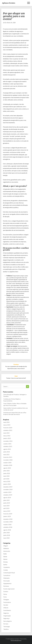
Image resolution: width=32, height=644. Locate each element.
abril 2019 (6, 508)
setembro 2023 (8, 430)
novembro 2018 (8, 522)
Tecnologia (7, 627)
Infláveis (6, 608)
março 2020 (7, 481)
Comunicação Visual (9, 573)
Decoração (7, 581)
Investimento (7, 610)
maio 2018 (6, 538)
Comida (6, 570)
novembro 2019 (8, 489)
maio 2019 (6, 506)
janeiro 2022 (7, 438)
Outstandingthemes (16, 641)
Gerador (6, 605)
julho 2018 (6, 533)
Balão (5, 554)
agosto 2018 (7, 530)
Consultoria (7, 575)
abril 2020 (6, 479)
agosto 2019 (7, 498)
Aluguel (6, 546)
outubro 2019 (7, 492)
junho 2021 (7, 452)
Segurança (6, 618)
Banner (5, 559)
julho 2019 (6, 500)
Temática (6, 629)
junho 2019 (7, 503)
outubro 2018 (7, 525)
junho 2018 (7, 535)
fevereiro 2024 (8, 428)
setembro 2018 (8, 527)
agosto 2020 (7, 468)
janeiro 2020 (7, 484)
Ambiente (6, 548)
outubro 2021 (7, 444)
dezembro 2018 (8, 519)
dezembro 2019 (8, 487)
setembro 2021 (8, 446)
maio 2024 (6, 422)
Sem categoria (7, 621)
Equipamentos (7, 583)
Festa (5, 597)
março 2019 (7, 511)
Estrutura (6, 586)
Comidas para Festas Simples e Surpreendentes (12, 400)
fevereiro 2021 (8, 457)
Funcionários (7, 602)
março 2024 (7, 425)
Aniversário (7, 551)
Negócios (6, 613)
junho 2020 (7, 473)
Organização (7, 616)
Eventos (6, 591)
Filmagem (6, 600)
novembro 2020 (8, 460)
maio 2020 (6, 476)
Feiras (5, 594)
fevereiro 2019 (8, 514)
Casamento (7, 567)
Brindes (6, 562)
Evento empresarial (9, 589)
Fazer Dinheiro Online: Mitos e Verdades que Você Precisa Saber (15, 404)
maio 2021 (6, 455)
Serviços (6, 624)
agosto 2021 (7, 449)
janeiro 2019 (7, 516)
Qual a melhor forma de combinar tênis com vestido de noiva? (16, 409)
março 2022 (7, 436)
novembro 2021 (8, 441)
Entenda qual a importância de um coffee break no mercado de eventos (15, 413)
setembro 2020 (8, 465)
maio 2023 (6, 433)
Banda (5, 557)
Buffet (5, 565)
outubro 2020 (7, 463)
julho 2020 (6, 471)
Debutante (6, 578)
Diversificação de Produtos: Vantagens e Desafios (15, 395)
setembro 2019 (8, 495)
